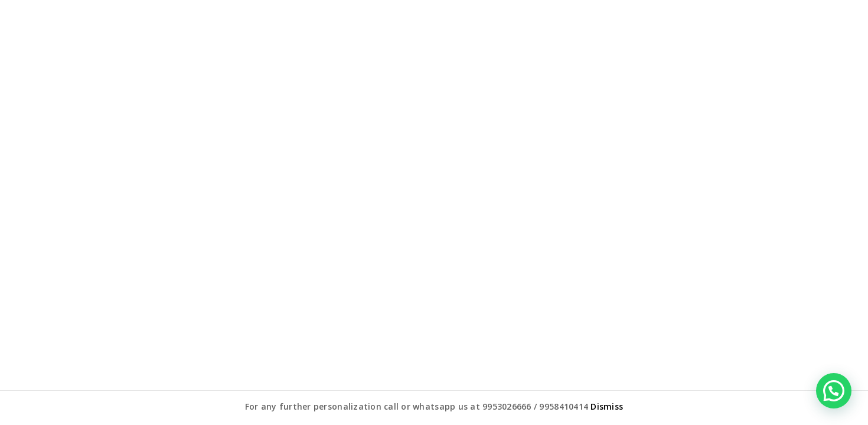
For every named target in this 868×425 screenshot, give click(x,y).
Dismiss (607, 406)
